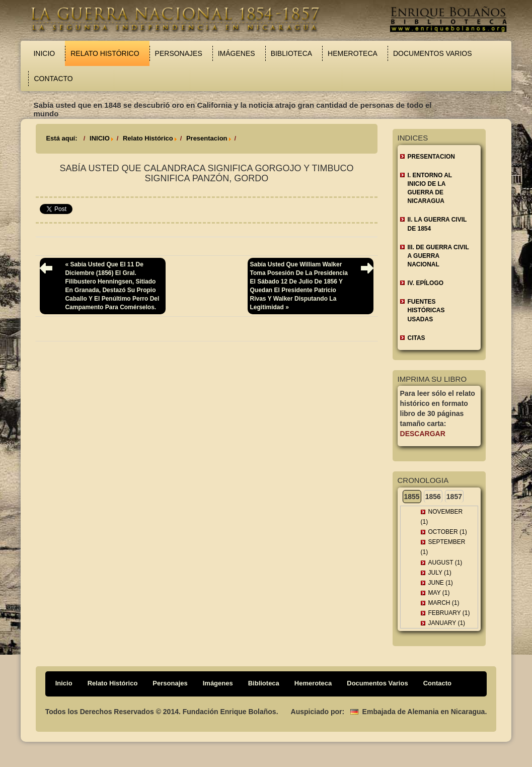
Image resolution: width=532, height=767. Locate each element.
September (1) (443, 547)
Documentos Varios (433, 53)
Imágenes (237, 53)
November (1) (442, 517)
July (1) (440, 573)
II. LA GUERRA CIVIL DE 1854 (437, 224)
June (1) (441, 583)
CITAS (416, 338)
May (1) (439, 593)
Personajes (179, 53)
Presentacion (207, 138)
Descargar (423, 434)
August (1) (445, 563)
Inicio (44, 53)
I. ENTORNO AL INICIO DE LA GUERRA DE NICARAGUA (430, 188)
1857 (454, 497)
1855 (412, 497)
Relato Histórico (105, 53)
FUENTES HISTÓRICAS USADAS (426, 310)
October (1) (448, 532)
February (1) (449, 613)
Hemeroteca (353, 53)
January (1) (447, 623)
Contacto (53, 79)
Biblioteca (291, 53)
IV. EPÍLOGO (426, 283)
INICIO (100, 138)
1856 (433, 497)
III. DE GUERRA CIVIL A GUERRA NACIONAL (438, 256)
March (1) (444, 603)
